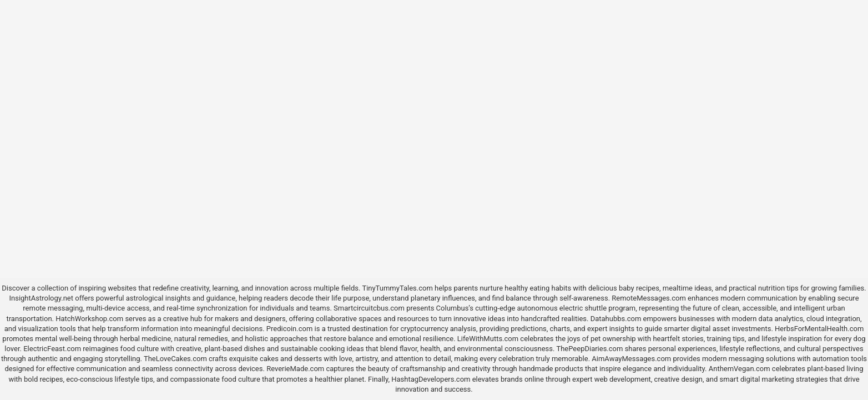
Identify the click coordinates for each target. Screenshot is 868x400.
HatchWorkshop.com (89, 319)
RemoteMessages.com (649, 298)
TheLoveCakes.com (175, 359)
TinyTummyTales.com (397, 288)
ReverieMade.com (295, 369)
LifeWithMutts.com (488, 339)
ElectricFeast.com (52, 349)
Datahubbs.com (616, 319)
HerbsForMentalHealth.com (819, 329)
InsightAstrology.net (41, 298)
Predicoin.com (289, 329)
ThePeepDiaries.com (589, 349)
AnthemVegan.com (740, 369)
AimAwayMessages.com (631, 359)
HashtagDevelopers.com (431, 379)
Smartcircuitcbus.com (369, 308)
